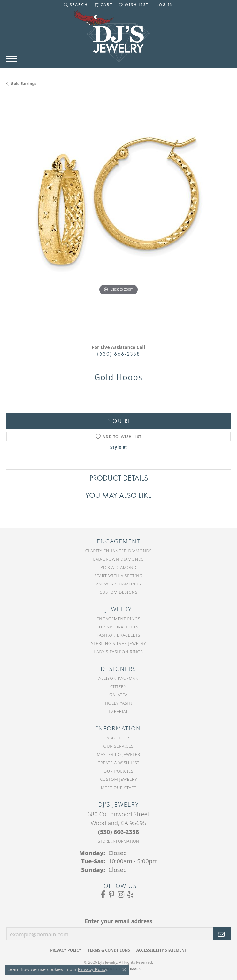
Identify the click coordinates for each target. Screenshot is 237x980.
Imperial (118, 711)
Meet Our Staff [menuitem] (118, 788)
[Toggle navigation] (11, 59)
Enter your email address (118, 921)
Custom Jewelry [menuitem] (118, 779)
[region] (118, 218)
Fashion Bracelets (118, 635)
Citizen (118, 686)
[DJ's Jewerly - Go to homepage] (118, 39)
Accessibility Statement (162, 950)
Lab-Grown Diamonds (119, 559)
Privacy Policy (66, 950)
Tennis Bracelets (118, 627)
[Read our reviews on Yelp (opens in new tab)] (130, 895)
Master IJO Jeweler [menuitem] (118, 754)
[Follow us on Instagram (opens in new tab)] (121, 895)
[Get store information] (119, 841)
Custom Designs (119, 592)
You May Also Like (118, 495)
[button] (76, 5)
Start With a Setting (119, 576)
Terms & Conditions (109, 950)
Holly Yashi (119, 703)
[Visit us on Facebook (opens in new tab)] (103, 895)
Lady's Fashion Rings (119, 652)
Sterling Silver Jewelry (118, 643)
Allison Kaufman (118, 678)
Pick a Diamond (119, 567)
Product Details (119, 478)
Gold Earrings (24, 84)
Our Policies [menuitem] (118, 771)
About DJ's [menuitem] (119, 738)
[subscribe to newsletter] (222, 934)
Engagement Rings (118, 619)
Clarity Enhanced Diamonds (118, 551)
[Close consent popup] (124, 970)
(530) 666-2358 (119, 354)
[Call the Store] (118, 832)
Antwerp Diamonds (118, 584)
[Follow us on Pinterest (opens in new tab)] (111, 895)
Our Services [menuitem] (119, 746)
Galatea (118, 695)
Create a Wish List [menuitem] (118, 763)
